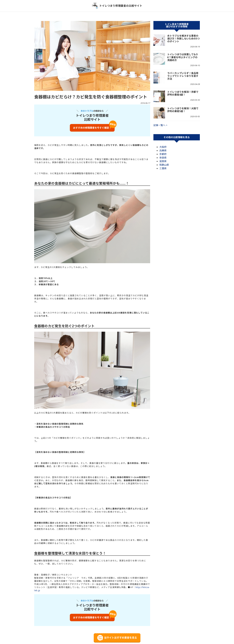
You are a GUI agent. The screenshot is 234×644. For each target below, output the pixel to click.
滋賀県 (163, 161)
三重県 (163, 168)
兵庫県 (163, 151)
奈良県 (163, 158)
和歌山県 (164, 165)
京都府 (163, 154)
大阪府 (163, 147)
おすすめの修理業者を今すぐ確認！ (92, 128)
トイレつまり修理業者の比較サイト (121, 6)
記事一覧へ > (160, 125)
